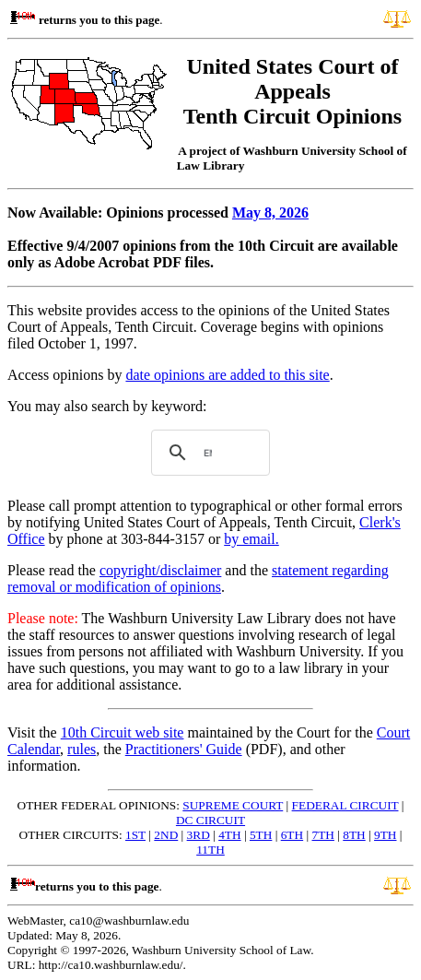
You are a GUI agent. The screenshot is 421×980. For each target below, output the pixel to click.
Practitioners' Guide (184, 749)
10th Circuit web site (123, 732)
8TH (354, 835)
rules (82, 749)
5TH (261, 835)
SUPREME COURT (233, 805)
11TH (210, 850)
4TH (229, 835)
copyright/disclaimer (160, 570)
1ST (135, 835)
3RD (199, 835)
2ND (166, 835)
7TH (322, 835)
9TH (385, 835)
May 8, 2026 (270, 213)
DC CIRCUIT (210, 820)
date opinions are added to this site (227, 375)
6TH (292, 835)
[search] (207, 453)
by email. (251, 539)
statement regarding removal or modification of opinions (198, 579)
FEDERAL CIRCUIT (345, 805)
